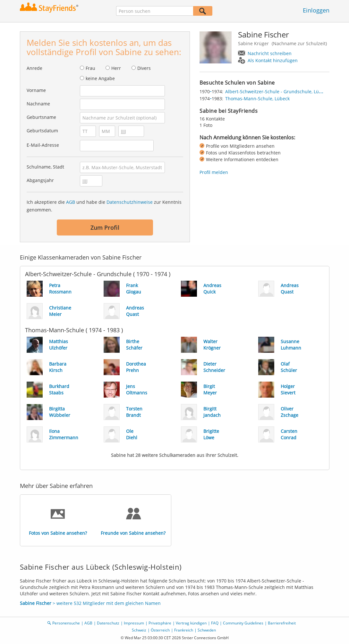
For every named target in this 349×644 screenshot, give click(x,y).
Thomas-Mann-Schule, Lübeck (257, 99)
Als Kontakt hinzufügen (273, 60)
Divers (144, 68)
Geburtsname (41, 117)
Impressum (134, 623)
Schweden (207, 630)
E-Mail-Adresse (43, 145)
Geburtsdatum (42, 131)
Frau (90, 68)
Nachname (38, 104)
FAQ (215, 623)
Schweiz (139, 630)
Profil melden (214, 172)
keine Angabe (100, 78)
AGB (71, 202)
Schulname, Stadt (45, 167)
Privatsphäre (160, 623)
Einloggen (316, 10)
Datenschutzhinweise (130, 202)
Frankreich (184, 630)
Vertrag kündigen (191, 623)
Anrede (34, 68)
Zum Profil (105, 227)
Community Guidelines (243, 623)
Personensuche (66, 623)
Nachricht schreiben (270, 53)
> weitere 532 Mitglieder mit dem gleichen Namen (90, 603)
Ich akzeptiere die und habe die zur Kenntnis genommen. (104, 206)
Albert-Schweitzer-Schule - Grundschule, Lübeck (277, 91)
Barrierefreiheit (282, 623)
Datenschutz (108, 623)
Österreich (160, 630)
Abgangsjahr (40, 180)
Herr (116, 68)
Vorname (36, 90)
